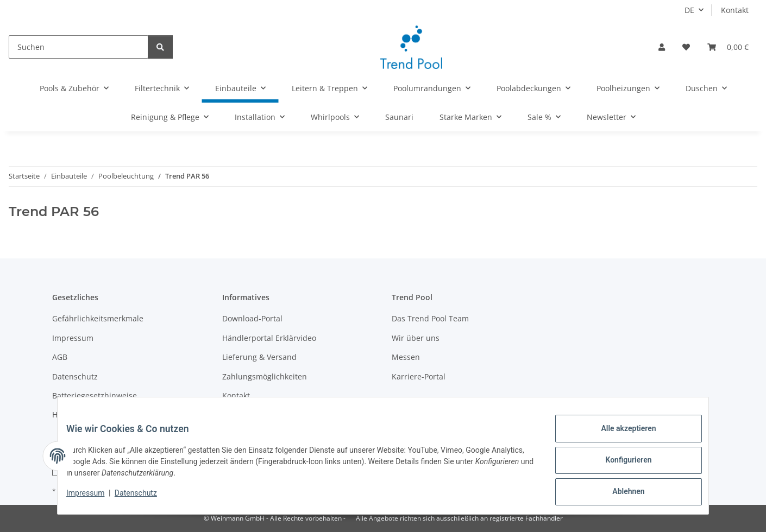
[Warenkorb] (728, 47)
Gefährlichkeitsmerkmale (98, 318)
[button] (662, 47)
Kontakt (735, 10)
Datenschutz (145, 498)
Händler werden (82, 414)
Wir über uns (416, 338)
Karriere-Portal (419, 376)
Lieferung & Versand (259, 357)
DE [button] (689, 10)
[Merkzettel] (686, 47)
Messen (406, 357)
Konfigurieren (620, 465)
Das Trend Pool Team (430, 318)
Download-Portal (252, 318)
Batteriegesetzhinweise (95, 395)
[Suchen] (79, 47)
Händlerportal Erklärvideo (269, 338)
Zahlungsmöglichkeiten (265, 376)
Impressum (94, 498)
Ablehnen (620, 493)
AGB (60, 357)
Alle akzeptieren (620, 437)
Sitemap (237, 414)
